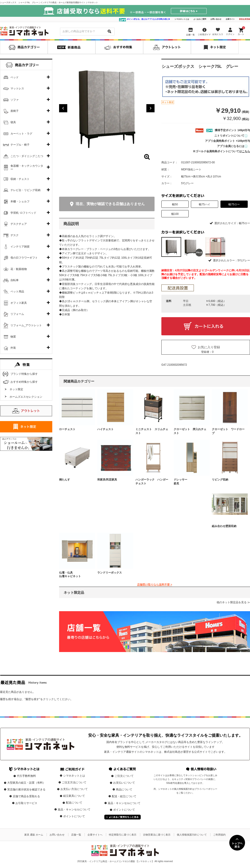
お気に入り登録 (209, 347)
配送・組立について (124, 796)
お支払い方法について (74, 789)
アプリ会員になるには (232, 146)
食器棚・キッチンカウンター (27, 168)
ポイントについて (74, 816)
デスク (15, 235)
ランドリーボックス (110, 573)
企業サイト (230, 19)
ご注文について (124, 776)
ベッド (15, 77)
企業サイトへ (95, 835)
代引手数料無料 (26, 776)
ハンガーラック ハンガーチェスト (152, 482)
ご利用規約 (219, 835)
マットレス (17, 88)
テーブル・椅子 (20, 145)
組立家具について (74, 796)
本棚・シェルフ (20, 201)
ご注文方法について (74, 782)
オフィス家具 (19, 303)
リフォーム (17, 314)
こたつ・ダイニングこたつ (27, 156)
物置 (13, 337)
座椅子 (15, 111)
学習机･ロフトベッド (23, 213)
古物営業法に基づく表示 (157, 835)
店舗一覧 (76, 835)
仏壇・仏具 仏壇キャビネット (75, 575)
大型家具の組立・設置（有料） (26, 783)
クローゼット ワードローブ (228, 431)
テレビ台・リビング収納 (25, 190)
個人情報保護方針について (192, 835)
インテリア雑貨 (20, 247)
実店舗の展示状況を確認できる (26, 790)
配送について (74, 803)
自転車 (15, 280)
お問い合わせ (216, 19)
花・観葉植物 (19, 269)
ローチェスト (67, 429)
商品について (124, 790)
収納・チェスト (20, 179)
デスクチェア (19, 224)
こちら (246, 151)
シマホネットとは (182, 19)
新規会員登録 (245, 19)
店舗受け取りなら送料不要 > (155, 585)
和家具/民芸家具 (107, 480)
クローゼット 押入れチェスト (190, 431)
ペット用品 (17, 292)
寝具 (13, 122)
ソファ (15, 100)
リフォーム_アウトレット (26, 325)
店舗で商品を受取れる (26, 796)
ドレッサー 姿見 (190, 482)
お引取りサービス (26, 803)
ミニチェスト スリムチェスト (152, 431)
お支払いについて (124, 783)
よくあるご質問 (200, 19)
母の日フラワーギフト (24, 258)
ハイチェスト (105, 429)
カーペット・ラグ (21, 134)
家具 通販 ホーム (34, 835)
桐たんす (65, 480)
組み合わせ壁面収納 (224, 526)
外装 (13, 348)
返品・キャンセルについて (74, 809)
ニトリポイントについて (231, 136)
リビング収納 (220, 480)
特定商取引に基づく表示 (123, 835)
